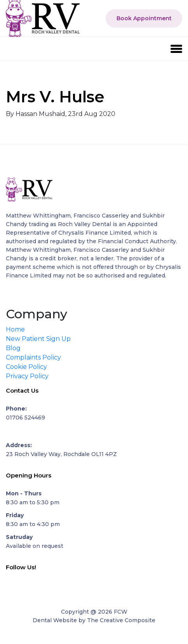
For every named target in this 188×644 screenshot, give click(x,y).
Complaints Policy (33, 357)
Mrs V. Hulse (55, 97)
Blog (13, 348)
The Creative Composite (121, 620)
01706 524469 (25, 418)
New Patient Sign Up (38, 339)
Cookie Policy (26, 367)
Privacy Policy (27, 376)
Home (15, 329)
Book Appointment (144, 18)
